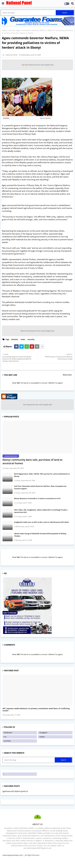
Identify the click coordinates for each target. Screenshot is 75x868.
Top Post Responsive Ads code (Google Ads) (38, 65)
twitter (42, 737)
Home (4, 30)
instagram (44, 733)
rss (5, 737)
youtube (7, 741)
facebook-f (8, 733)
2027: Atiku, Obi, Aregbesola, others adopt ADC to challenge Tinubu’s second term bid (41, 511)
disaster (15, 339)
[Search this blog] (28, 13)
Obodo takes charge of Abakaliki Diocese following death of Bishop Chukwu (40, 535)
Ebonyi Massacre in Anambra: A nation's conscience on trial (37, 498)
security (12, 30)
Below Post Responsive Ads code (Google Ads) (38, 331)
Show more (67, 375)
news (23, 339)
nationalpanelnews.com (13, 855)
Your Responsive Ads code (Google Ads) (38, 405)
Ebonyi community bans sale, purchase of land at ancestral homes (32, 461)
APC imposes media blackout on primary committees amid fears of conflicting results (36, 710)
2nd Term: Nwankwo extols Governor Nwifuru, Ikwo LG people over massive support (40, 487)
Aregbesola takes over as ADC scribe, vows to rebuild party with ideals (41, 522)
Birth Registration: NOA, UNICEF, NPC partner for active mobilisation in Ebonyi (42, 475)
